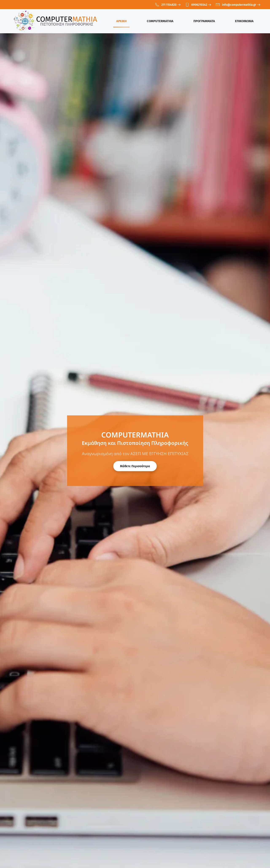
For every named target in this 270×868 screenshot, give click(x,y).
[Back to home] (56, 21)
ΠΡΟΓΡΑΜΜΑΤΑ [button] (204, 21)
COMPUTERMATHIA (160, 21)
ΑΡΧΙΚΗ (121, 21)
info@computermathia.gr (236, 5)
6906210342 (196, 5)
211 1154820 (166, 5)
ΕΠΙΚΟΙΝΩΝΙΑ (244, 21)
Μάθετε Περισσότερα (135, 466)
